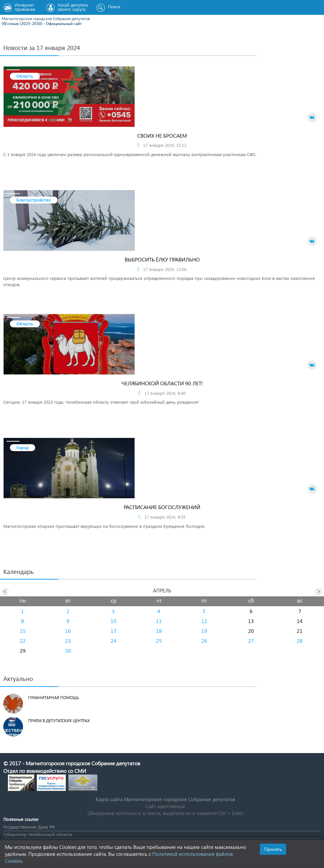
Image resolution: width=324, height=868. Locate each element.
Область (25, 76)
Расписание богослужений (162, 507)
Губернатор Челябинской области (38, 834)
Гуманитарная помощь (53, 698)
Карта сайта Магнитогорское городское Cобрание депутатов (165, 799)
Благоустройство (34, 200)
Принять (273, 849)
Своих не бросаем (162, 136)
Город (23, 447)
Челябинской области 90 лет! (162, 383)
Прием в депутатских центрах (59, 721)
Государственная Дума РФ (29, 827)
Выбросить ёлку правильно (162, 259)
